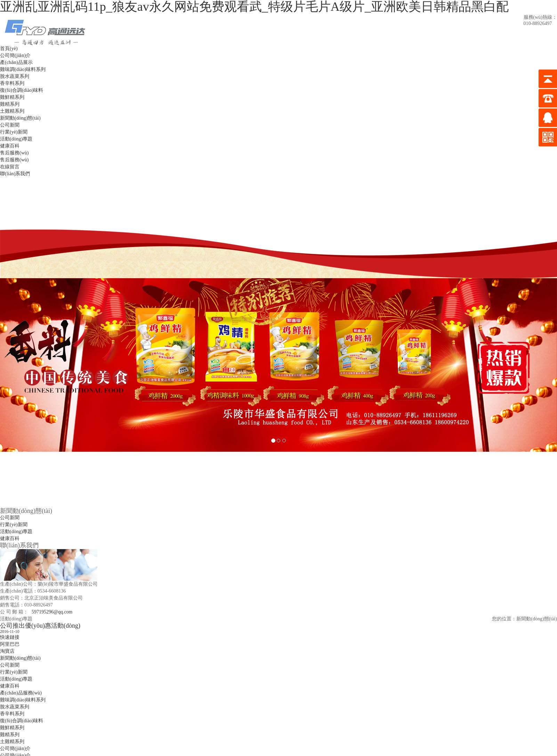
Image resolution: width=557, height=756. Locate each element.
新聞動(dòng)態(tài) (20, 118)
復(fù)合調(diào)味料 (22, 90)
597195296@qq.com (52, 612)
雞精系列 (10, 104)
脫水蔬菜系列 (15, 76)
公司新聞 (10, 125)
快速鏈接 (10, 637)
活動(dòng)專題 (16, 139)
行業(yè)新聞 (14, 132)
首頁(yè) (9, 49)
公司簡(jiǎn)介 (15, 55)
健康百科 (10, 146)
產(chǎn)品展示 (16, 62)
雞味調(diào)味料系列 (23, 69)
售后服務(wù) (14, 153)
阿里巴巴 (10, 644)
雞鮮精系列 (12, 97)
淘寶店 (7, 651)
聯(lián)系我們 (15, 174)
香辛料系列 (12, 83)
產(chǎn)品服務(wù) (21, 693)
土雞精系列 (12, 111)
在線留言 (10, 167)
